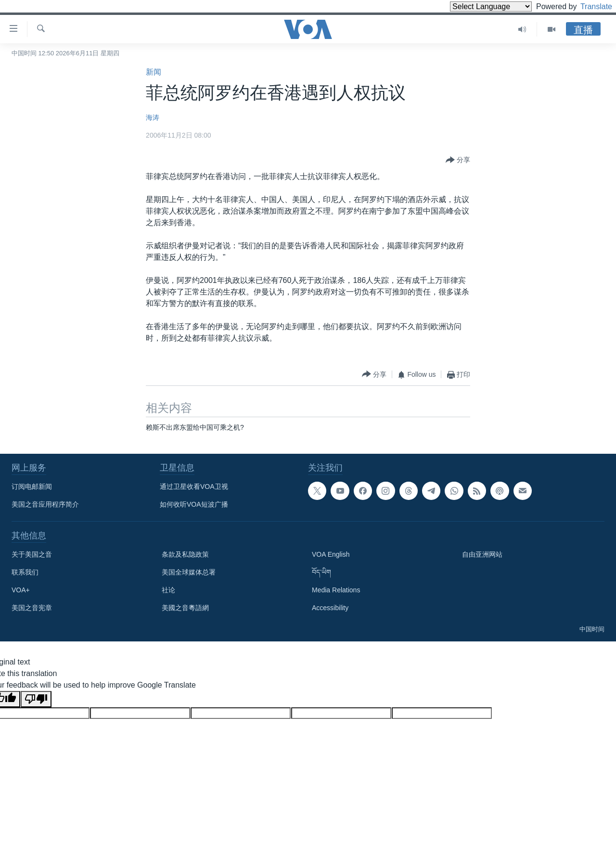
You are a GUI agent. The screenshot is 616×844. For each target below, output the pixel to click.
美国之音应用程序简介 (45, 504)
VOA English (331, 554)
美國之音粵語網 (185, 608)
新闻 (154, 72)
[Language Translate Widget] (475, 6)
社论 (168, 590)
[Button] (458, 160)
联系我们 (25, 572)
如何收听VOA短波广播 (194, 504)
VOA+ (21, 590)
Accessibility (330, 608)
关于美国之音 (32, 554)
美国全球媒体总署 (189, 572)
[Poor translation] (36, 699)
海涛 (153, 117)
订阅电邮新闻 (32, 486)
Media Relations (336, 590)
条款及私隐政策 (185, 554)
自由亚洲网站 (482, 554)
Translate (587, 6)
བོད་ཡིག (321, 572)
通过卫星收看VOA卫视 (194, 486)
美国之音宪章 (32, 608)
